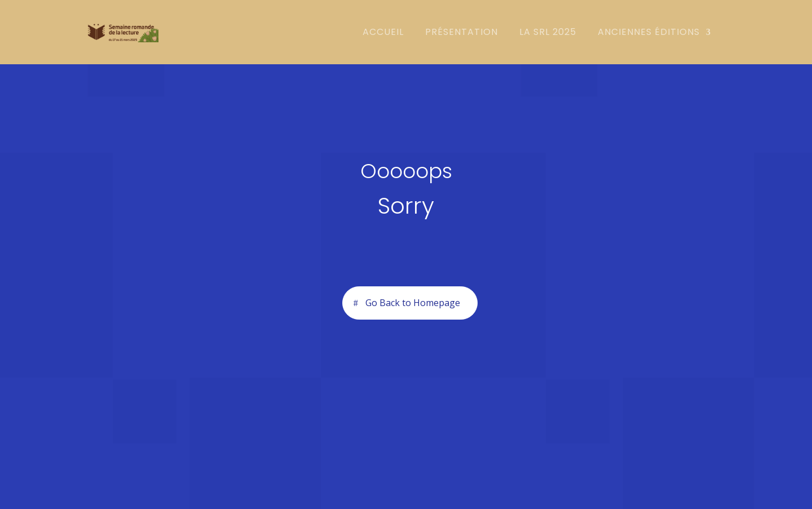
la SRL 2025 (548, 33)
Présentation (462, 33)
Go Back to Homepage (413, 303)
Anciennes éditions (649, 33)
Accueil (383, 33)
